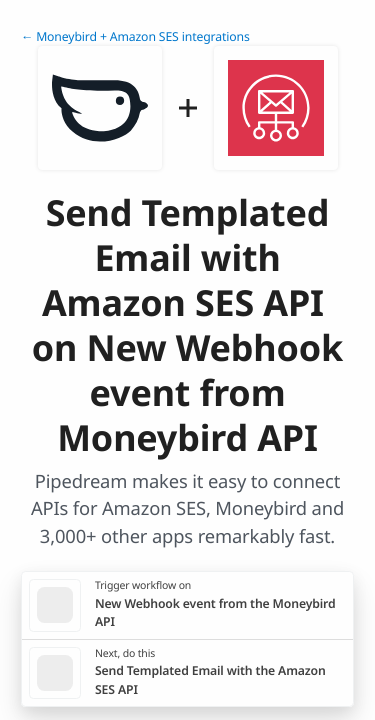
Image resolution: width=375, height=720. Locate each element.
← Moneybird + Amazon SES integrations (135, 36)
